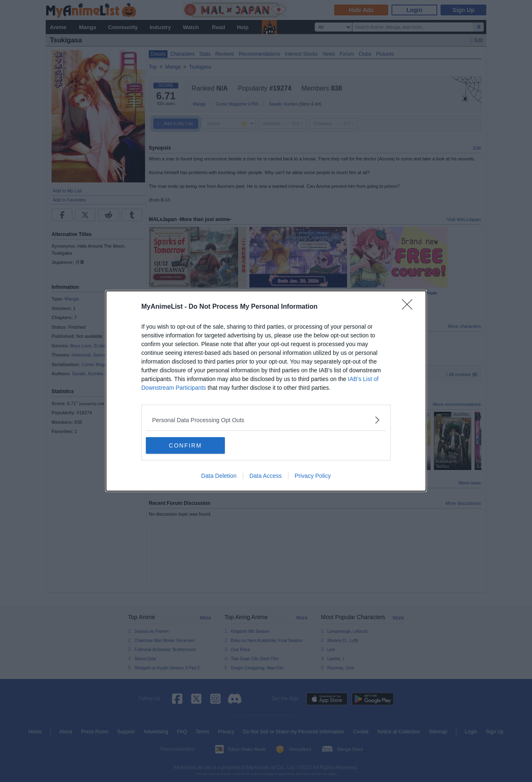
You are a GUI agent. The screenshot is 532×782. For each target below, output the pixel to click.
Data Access (266, 476)
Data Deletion (219, 476)
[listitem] (266, 420)
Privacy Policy (313, 476)
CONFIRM (185, 445)
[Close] (410, 307)
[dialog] (266, 391)
